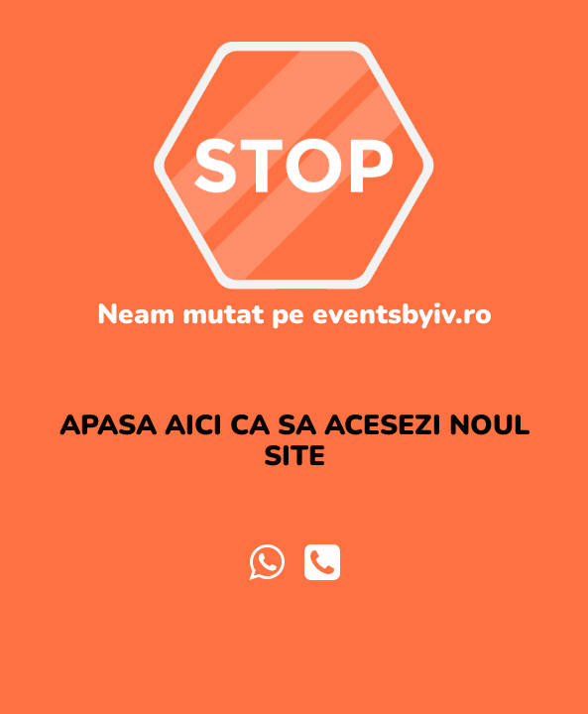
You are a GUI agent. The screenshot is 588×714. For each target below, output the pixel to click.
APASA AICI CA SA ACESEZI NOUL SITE (294, 441)
